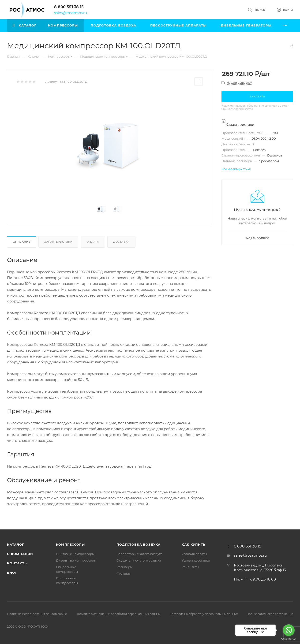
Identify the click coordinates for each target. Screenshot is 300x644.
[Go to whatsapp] (289, 630)
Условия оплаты (194, 554)
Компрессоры (70, 544)
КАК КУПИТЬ (193, 544)
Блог (12, 573)
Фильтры (124, 573)
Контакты (17, 563)
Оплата (93, 242)
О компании (20, 554)
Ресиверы (124, 567)
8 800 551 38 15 (69, 7)
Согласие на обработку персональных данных (204, 614)
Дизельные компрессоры (76, 560)
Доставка (121, 242)
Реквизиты (190, 567)
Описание (22, 242)
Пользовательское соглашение (270, 614)
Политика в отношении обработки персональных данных (118, 614)
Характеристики (58, 242)
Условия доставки (196, 560)
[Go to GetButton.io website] (289, 639)
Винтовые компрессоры (75, 554)
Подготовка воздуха (138, 544)
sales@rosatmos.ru (71, 13)
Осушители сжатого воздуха (139, 560)
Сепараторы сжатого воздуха (140, 554)
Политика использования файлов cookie (37, 614)
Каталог (16, 544)
